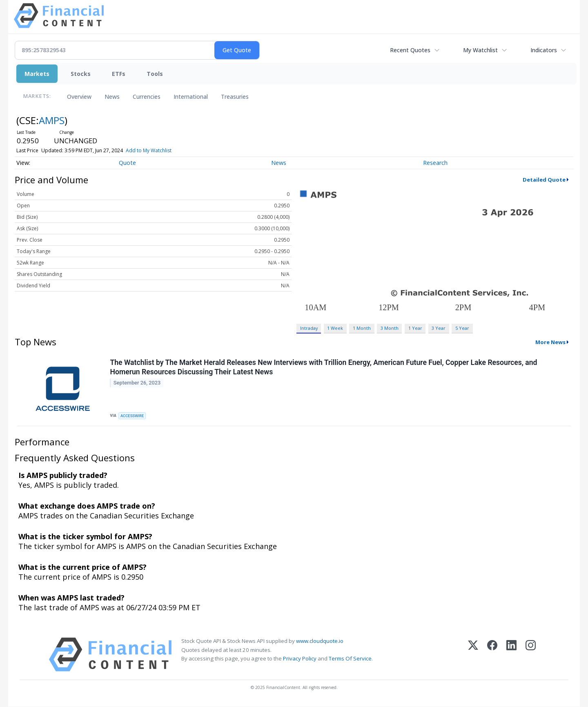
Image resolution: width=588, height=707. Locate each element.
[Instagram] (531, 655)
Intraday (309, 328)
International (191, 97)
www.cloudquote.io (320, 642)
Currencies (147, 97)
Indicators (544, 50)
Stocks (81, 74)
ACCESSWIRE (133, 416)
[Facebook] (492, 655)
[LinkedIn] (511, 655)
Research (435, 163)
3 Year (439, 328)
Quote (127, 163)
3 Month (390, 328)
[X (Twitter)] (473, 655)
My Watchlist (480, 50)
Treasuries (235, 97)
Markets (37, 74)
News (112, 97)
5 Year (462, 328)
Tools (155, 74)
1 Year (415, 328)
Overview (79, 97)
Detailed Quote (544, 180)
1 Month (362, 328)
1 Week (335, 328)
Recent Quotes (410, 50)
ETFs (119, 74)
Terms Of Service (350, 659)
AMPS (52, 120)
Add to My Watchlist (149, 150)
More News (550, 342)
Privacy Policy (300, 659)
